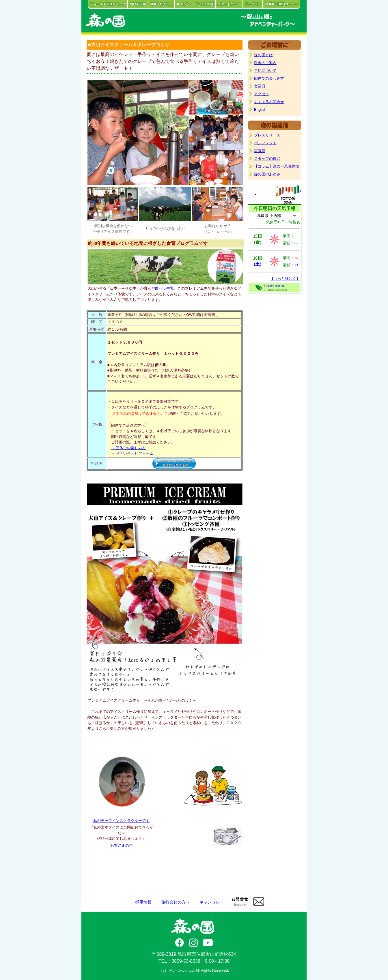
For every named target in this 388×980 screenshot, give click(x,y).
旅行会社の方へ (176, 902)
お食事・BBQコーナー (281, 4)
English (260, 109)
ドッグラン (252, 4)
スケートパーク (229, 4)
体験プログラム (161, 4)
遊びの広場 (138, 4)
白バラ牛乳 (164, 288)
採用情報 (143, 902)
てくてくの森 (204, 4)
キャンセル (210, 902)
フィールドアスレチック (108, 4)
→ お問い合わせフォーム (132, 453)
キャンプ (183, 4)
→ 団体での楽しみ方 (129, 448)
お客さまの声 (122, 845)
